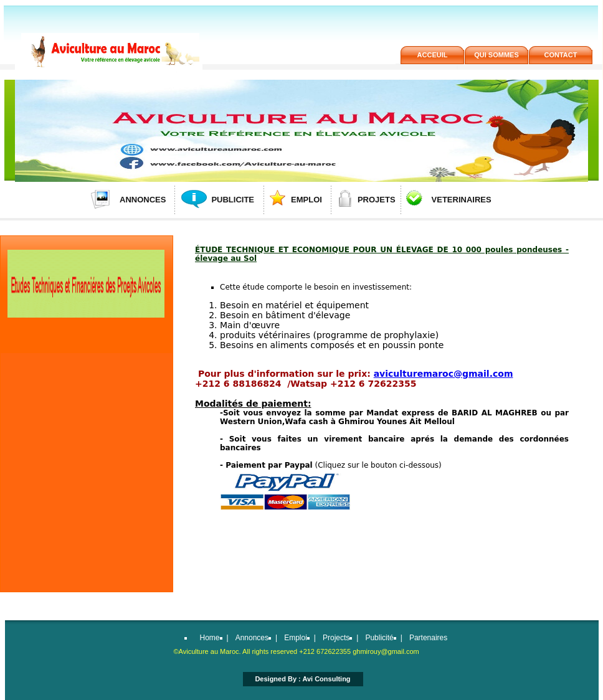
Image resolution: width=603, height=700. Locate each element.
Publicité (379, 638)
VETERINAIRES (462, 200)
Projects (336, 638)
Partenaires (428, 638)
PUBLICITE (233, 200)
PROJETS (377, 200)
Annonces (252, 638)
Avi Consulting (326, 679)
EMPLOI (306, 200)
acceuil (433, 55)
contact (561, 55)
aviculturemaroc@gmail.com (444, 374)
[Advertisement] (85, 442)
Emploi (296, 638)
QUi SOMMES (496, 55)
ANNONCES (143, 200)
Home (210, 638)
